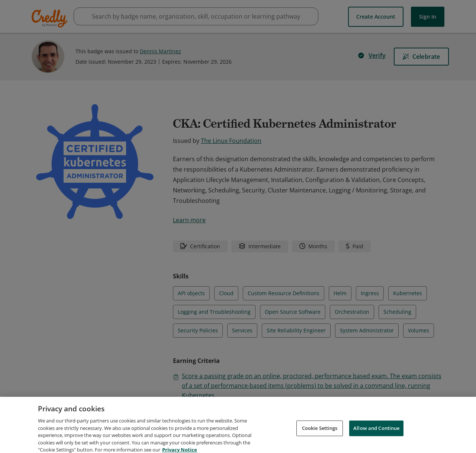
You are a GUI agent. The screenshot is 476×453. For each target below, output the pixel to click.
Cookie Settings (320, 436)
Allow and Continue (376, 436)
